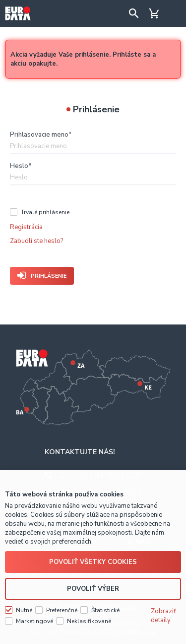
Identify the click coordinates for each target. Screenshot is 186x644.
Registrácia (26, 227)
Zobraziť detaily (163, 616)
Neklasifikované (89, 621)
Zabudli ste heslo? (36, 241)
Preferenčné (62, 610)
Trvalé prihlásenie (45, 212)
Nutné (24, 610)
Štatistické (105, 610)
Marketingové (34, 621)
